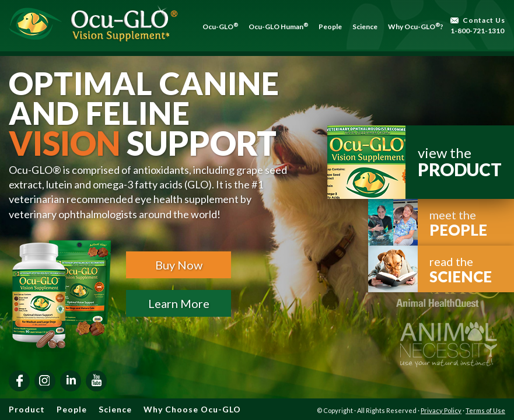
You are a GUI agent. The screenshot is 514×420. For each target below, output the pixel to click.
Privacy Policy (441, 410)
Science (365, 27)
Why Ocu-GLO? (416, 27)
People (330, 27)
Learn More (179, 303)
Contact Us (484, 20)
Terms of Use (485, 410)
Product (27, 409)
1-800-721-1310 (477, 31)
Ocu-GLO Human (278, 27)
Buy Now (179, 265)
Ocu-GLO (220, 27)
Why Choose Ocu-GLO (192, 409)
